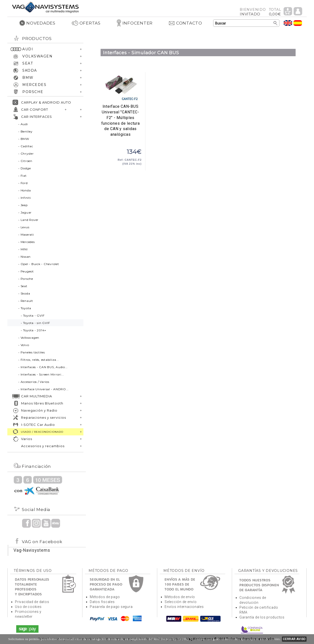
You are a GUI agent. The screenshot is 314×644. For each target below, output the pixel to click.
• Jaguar (25, 212)
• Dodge (25, 168)
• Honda (25, 190)
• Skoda (24, 293)
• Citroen (25, 161)
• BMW (24, 139)
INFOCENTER (135, 23)
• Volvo (24, 345)
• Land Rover (28, 220)
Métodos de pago (105, 597)
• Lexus (24, 227)
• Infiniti (25, 198)
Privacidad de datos (32, 602)
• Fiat (23, 176)
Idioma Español (298, 23)
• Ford (23, 183)
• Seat (23, 286)
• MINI (23, 249)
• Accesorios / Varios (34, 382)
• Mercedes (27, 242)
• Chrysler (26, 154)
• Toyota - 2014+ (34, 330)
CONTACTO (185, 23)
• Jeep (23, 205)
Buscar (276, 23)
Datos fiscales (102, 602)
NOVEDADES (37, 23)
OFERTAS (86, 23)
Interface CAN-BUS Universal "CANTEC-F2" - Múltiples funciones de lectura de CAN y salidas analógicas (120, 88)
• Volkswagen (29, 338)
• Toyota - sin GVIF (35, 323)
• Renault (26, 301)
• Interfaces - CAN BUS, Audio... (43, 367)
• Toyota (25, 308)
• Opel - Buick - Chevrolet (39, 264)
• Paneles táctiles (32, 352)
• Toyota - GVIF (33, 315)
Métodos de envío (180, 597)
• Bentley (26, 131)
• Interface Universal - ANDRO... (44, 389)
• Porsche (26, 279)
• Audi (23, 124)
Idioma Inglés (288, 23)
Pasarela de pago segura (111, 607)
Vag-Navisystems (32, 550)
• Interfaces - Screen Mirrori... (41, 374)
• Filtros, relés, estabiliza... (39, 360)
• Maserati (26, 235)
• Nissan (25, 257)
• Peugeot (26, 271)
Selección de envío (181, 602)
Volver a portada (45, 7)
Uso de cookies (28, 607)
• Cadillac (26, 146)
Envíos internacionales (184, 607)
